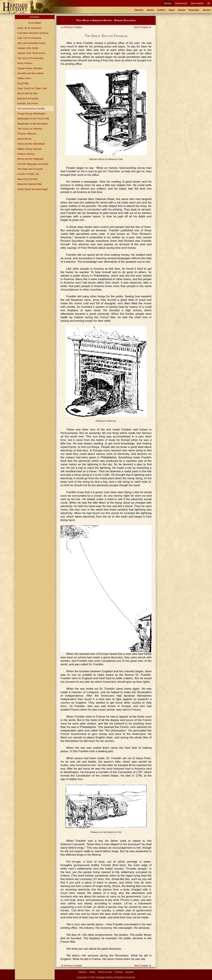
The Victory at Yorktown (30, 129)
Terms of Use (105, 972)
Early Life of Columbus (29, 28)
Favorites (194, 10)
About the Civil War (27, 179)
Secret (207, 10)
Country (139, 10)
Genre (151, 10)
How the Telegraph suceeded (33, 164)
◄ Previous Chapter (71, 27)
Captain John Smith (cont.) (31, 53)
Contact (129, 972)
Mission (83, 972)
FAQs (92, 972)
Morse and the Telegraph (30, 159)
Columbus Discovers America (33, 33)
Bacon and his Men (27, 93)
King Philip (23, 83)
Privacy (119, 972)
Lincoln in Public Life (28, 174)
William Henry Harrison (29, 149)
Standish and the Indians (30, 73)
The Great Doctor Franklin (31, 109)
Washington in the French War (33, 119)
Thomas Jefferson (27, 134)
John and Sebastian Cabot (31, 43)
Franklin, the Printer (28, 103)
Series (182, 10)
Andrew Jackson (26, 154)
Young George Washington (31, 114)
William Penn (24, 78)
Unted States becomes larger (33, 189)
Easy (172, 10)
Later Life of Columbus (29, 38)
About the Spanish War (29, 184)
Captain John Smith (28, 48)
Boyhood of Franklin (28, 98)
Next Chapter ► (143, 27)
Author (161, 10)
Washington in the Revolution (33, 124)
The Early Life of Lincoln (30, 169)
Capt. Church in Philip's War (32, 88)
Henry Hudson (25, 63)
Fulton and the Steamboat (31, 144)
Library (168, 3)
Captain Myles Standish (30, 68)
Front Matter (35, 23)
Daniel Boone (24, 139)
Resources (181, 3)
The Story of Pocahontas (30, 58)
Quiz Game (197, 3)
